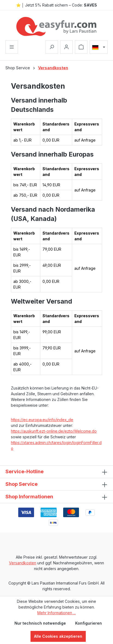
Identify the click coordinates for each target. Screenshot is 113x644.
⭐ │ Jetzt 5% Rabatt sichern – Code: (57, 5)
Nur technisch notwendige (40, 623)
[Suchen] (52, 47)
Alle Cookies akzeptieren (58, 636)
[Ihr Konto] (66, 47)
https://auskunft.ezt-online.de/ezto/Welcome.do (54, 431)
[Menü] (12, 47)
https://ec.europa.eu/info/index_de (42, 420)
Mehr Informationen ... (57, 613)
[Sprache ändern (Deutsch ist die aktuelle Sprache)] (99, 47)
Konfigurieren (88, 623)
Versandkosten (23, 563)
